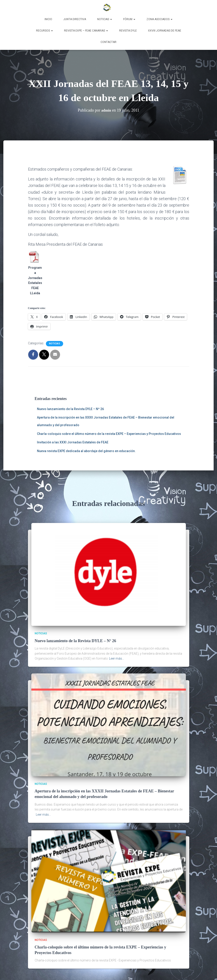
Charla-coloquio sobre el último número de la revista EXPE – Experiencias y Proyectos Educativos (109, 434)
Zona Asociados (159, 19)
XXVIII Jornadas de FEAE (165, 31)
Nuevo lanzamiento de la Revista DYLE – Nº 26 (70, 409)
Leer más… (117, 658)
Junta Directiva (75, 19)
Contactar (108, 42)
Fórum (129, 19)
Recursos (44, 31)
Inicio (48, 19)
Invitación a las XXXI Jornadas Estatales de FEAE (73, 442)
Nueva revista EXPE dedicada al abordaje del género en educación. (86, 451)
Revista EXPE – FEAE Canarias (86, 31)
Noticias (105, 19)
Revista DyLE (128, 31)
